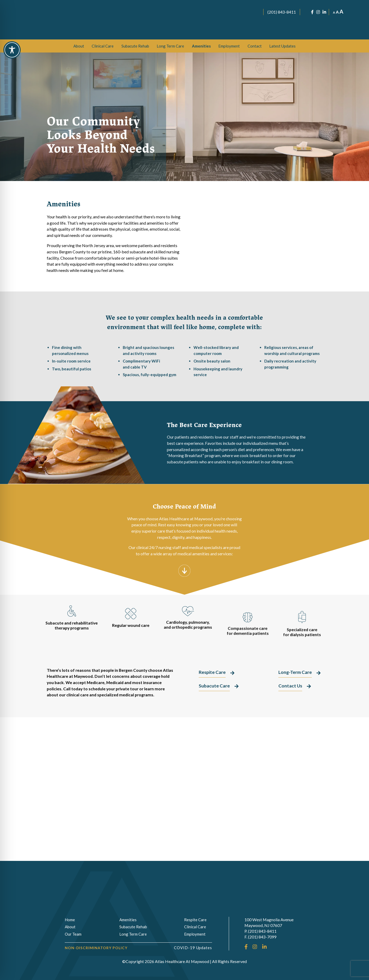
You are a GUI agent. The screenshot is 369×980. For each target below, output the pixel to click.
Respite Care (254, 274)
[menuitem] (79, 46)
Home (70, 920)
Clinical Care (103, 46)
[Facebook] (312, 12)
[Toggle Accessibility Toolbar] (12, 50)
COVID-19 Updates (193, 948)
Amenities (201, 46)
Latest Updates (282, 46)
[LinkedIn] (324, 12)
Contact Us (290, 686)
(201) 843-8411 (282, 12)
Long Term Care (170, 46)
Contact (255, 46)
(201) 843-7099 (262, 937)
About (79, 46)
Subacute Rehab (135, 46)
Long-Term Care (254, 252)
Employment (229, 46)
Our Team (73, 934)
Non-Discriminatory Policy (96, 948)
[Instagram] (318, 12)
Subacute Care (254, 229)
